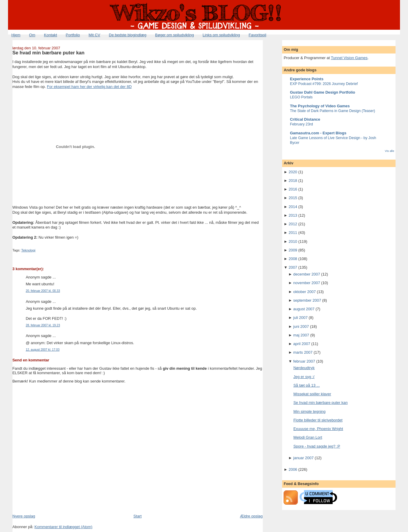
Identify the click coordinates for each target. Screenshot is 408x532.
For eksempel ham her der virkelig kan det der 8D (89, 87)
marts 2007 (303, 352)
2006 (293, 469)
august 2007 (304, 309)
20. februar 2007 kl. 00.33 (43, 291)
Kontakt (50, 35)
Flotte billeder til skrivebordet (318, 420)
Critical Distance (305, 119)
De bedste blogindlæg (128, 35)
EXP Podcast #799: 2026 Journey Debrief (324, 84)
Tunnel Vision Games (349, 58)
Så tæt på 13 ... (307, 385)
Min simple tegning (309, 411)
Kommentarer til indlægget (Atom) (63, 527)
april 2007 (302, 344)
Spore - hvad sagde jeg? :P (317, 446)
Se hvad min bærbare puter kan (49, 53)
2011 (293, 233)
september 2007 (307, 300)
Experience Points (307, 79)
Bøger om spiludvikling (174, 35)
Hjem (16, 35)
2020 (293, 172)
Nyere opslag (24, 516)
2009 (293, 250)
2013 (293, 215)
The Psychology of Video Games (320, 106)
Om (32, 35)
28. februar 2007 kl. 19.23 (43, 325)
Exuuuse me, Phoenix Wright (318, 429)
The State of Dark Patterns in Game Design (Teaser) (332, 111)
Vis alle (389, 151)
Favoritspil (257, 35)
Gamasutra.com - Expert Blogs (318, 133)
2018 (293, 181)
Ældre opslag (251, 516)
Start (137, 516)
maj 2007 (301, 335)
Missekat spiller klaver (312, 394)
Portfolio (73, 35)
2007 (293, 267)
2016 (293, 189)
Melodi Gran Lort (308, 437)
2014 (293, 207)
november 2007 (307, 283)
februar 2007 (304, 361)
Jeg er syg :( (304, 377)
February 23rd (301, 124)
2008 (293, 259)
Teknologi (29, 250)
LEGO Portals (301, 97)
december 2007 (307, 274)
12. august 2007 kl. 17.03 (43, 350)
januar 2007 (304, 458)
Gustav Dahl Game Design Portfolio (322, 92)
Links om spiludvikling (221, 35)
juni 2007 (301, 326)
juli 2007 (301, 318)
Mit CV (94, 35)
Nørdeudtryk (304, 368)
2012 (293, 224)
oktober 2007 (305, 292)
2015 (293, 198)
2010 (293, 241)
